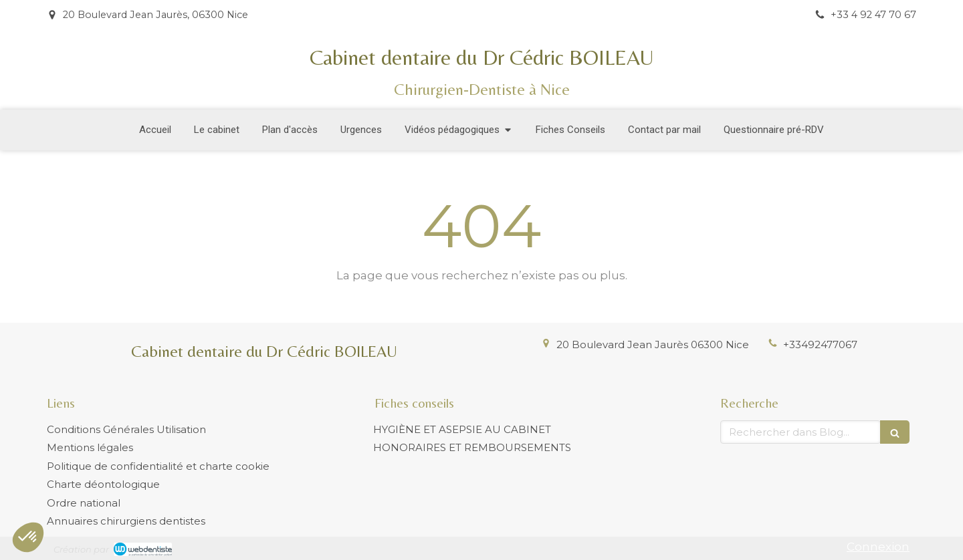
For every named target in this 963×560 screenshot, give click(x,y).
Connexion (878, 547)
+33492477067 (820, 344)
